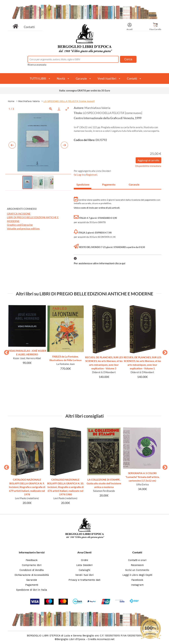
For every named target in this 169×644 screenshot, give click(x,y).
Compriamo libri (32, 565)
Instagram (137, 585)
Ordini (84, 560)
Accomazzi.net (106, 639)
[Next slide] (64, 145)
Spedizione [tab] (83, 184)
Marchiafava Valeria (29, 101)
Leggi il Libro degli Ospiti (137, 575)
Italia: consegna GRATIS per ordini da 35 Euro (85, 90)
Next (164, 352)
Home (11, 101)
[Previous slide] (12, 145)
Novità (61, 79)
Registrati (92, 175)
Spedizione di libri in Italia (32, 590)
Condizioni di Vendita (32, 570)
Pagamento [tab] (109, 184)
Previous (5, 352)
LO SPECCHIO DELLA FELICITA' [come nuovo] (69, 101)
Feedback (32, 560)
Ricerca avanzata (37, 65)
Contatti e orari (137, 560)
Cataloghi (84, 570)
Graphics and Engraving (20, 225)
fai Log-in (79, 175)
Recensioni (137, 565)
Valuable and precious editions (23, 229)
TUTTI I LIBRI (38, 79)
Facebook (137, 580)
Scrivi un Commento (137, 570)
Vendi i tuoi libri (107, 79)
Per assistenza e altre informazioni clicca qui (100, 263)
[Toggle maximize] (67, 109)
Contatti (29, 27)
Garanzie (81, 79)
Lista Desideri (84, 565)
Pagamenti (32, 585)
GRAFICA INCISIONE (19, 214)
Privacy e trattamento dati (84, 580)
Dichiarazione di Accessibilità (32, 575)
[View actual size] (51, 109)
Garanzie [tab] (134, 184)
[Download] (59, 109)
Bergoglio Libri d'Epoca (71, 639)
